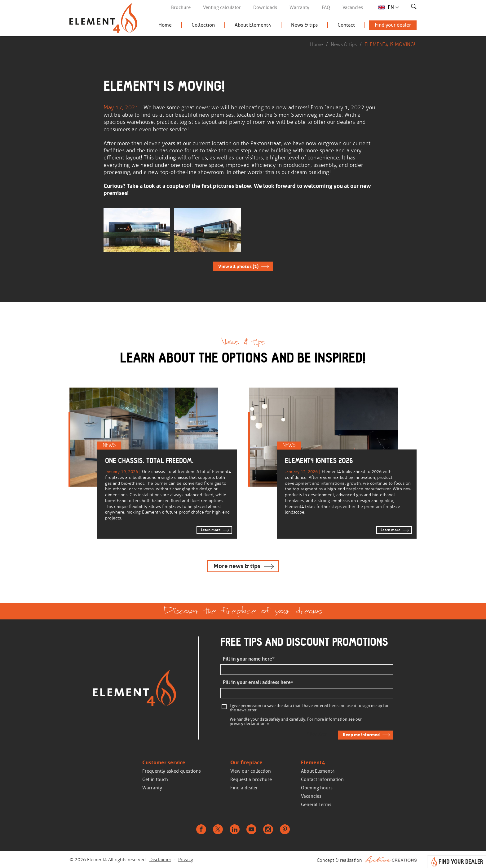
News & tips (304, 25)
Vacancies (353, 7)
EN (391, 7)
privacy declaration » (249, 724)
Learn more (211, 530)
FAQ (326, 7)
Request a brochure (251, 779)
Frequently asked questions (172, 771)
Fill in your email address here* (258, 682)
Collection (203, 25)
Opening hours (317, 788)
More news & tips (237, 566)
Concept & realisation (367, 860)
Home (165, 25)
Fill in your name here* (249, 659)
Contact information (322, 779)
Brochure (181, 7)
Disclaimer (160, 860)
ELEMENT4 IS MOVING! (390, 44)
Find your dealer (393, 25)
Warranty (299, 7)
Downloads (265, 7)
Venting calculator (222, 7)
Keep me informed (361, 735)
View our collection (251, 771)
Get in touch (155, 779)
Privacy (186, 860)
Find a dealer (244, 788)
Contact (346, 25)
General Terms (316, 805)
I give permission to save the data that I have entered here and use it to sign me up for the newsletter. (309, 708)
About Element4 (253, 25)
